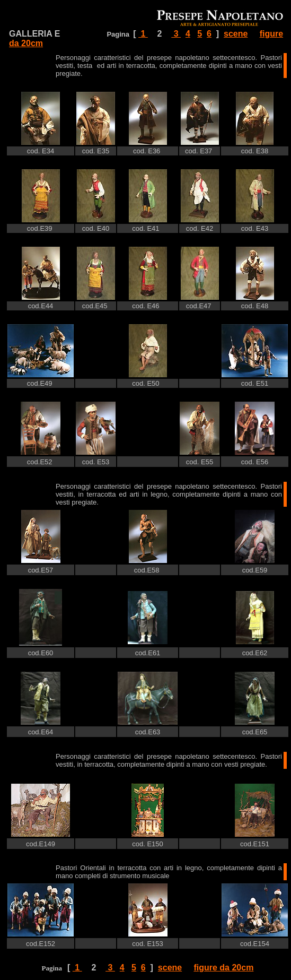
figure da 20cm (223, 968)
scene (236, 34)
